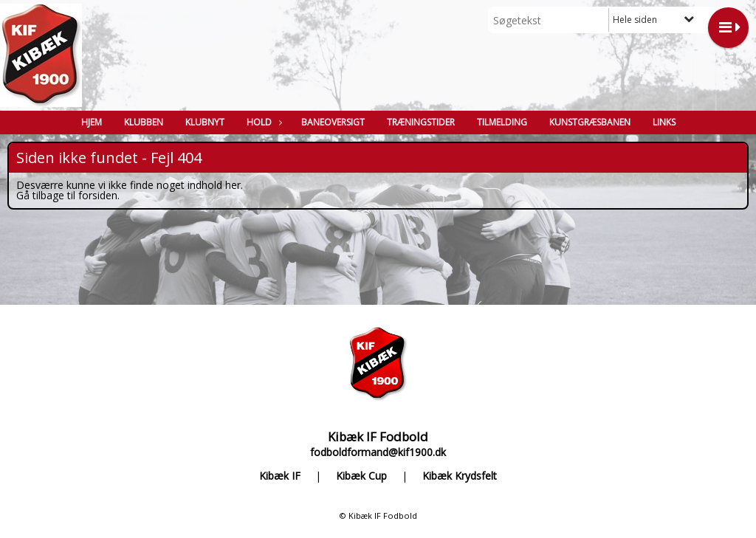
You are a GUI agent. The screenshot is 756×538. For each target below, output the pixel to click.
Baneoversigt (333, 122)
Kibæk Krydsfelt (460, 476)
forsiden (98, 195)
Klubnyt (205, 122)
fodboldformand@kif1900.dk (378, 452)
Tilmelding (502, 122)
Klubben (144, 122)
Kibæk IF (280, 476)
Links (664, 122)
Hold (263, 122)
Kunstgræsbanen (590, 122)
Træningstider (421, 122)
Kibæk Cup (361, 476)
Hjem (92, 122)
